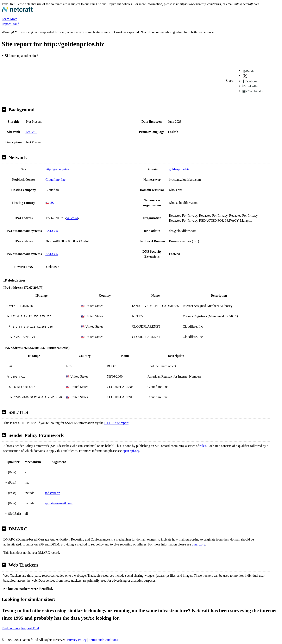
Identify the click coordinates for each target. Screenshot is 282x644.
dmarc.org (198, 544)
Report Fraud (10, 24)
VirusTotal (72, 218)
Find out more (11, 628)
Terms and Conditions (103, 640)
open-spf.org (131, 451)
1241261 (31, 132)
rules (203, 446)
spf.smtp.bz (52, 493)
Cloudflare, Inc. (56, 180)
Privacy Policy (77, 640)
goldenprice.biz (179, 169)
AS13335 (52, 231)
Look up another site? (22, 56)
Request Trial (30, 628)
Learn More (10, 19)
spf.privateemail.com (59, 503)
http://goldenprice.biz (60, 169)
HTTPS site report (116, 423)
